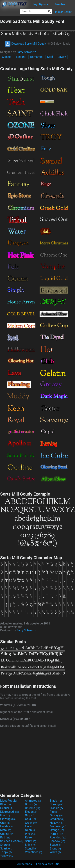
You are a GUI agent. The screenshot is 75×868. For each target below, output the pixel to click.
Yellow (7, 856)
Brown (31, 804)
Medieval (58, 826)
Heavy (56, 823)
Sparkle (7, 849)
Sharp (6, 845)
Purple (56, 834)
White (55, 852)
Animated (33, 801)
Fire (54, 812)
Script (31, 841)
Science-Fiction (12, 841)
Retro (30, 837)
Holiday (7, 826)
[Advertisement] (38, 760)
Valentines (34, 852)
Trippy (6, 852)
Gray (5, 823)
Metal (6, 830)
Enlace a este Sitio (48, 864)
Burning (57, 804)
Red (5, 837)
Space (56, 845)
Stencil (31, 849)
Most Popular (9, 801)
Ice (29, 826)
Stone (55, 849)
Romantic (36, 57)
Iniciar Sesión (64, 12)
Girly (30, 815)
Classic (7, 57)
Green (31, 823)
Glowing (8, 819)
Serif (50, 57)
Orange (57, 830)
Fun (5, 815)
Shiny (30, 845)
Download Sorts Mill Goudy (25, 44)
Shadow (57, 841)
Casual (6, 808)
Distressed (9, 812)
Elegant (21, 57)
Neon (30, 830)
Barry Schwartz (26, 52)
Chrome (33, 808)
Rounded (58, 837)
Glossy (57, 815)
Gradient (57, 819)
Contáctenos (24, 864)
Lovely (62, 57)
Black (56, 801)
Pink (30, 834)
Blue (5, 804)
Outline (7, 834)
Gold (30, 819)
